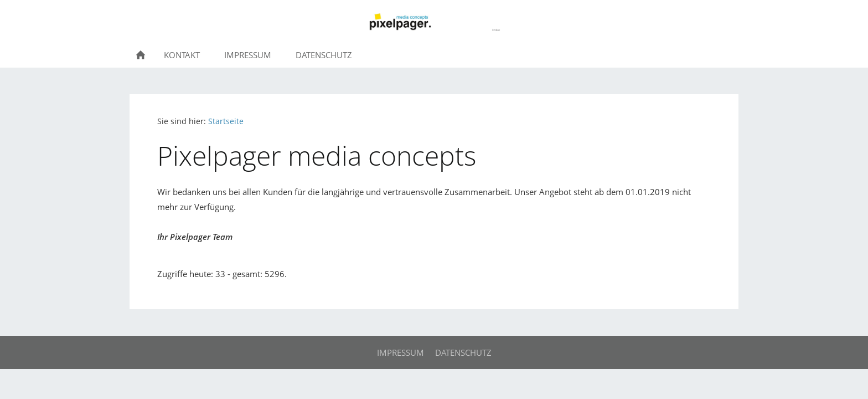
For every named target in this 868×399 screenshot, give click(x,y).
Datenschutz (463, 352)
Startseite (226, 121)
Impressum (401, 352)
